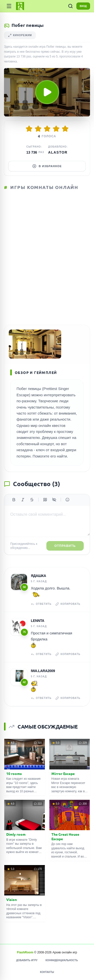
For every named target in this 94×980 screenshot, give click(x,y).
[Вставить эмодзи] (67, 500)
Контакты (47, 972)
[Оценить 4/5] (56, 129)
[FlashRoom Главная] (20, 6)
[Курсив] (23, 500)
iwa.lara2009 (43, 671)
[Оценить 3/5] (47, 129)
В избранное (47, 166)
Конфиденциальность (62, 960)
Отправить (65, 546)
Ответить (41, 604)
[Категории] (9, 6)
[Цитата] (45, 500)
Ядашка (38, 576)
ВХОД (83, 6)
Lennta (38, 621)
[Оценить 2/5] (38, 129)
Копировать (68, 604)
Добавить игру (27, 960)
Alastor (58, 152)
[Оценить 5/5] (65, 129)
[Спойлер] (54, 500)
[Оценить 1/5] (29, 129)
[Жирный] (14, 500)
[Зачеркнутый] (32, 500)
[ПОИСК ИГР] (70, 6)
